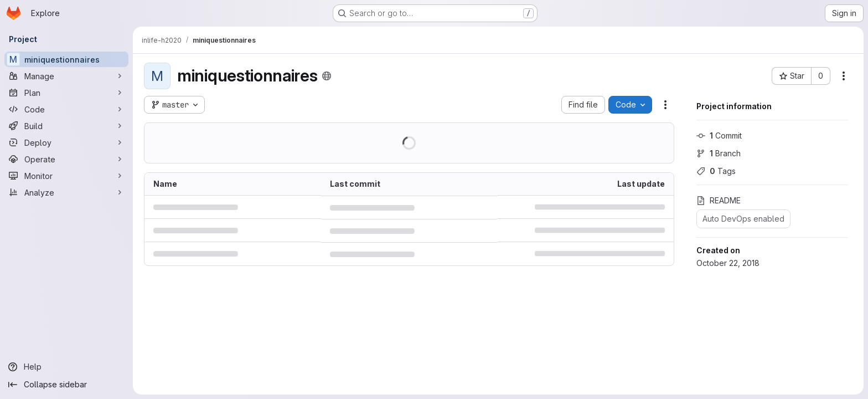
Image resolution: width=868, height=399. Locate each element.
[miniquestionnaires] (66, 59)
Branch (719, 153)
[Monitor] (66, 176)
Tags (716, 171)
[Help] (66, 367)
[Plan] (66, 93)
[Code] (66, 109)
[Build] (66, 126)
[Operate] (66, 159)
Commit (719, 135)
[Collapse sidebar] (66, 385)
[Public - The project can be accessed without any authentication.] (327, 76)
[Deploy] (66, 142)
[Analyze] (66, 192)
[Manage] (66, 76)
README (719, 200)
